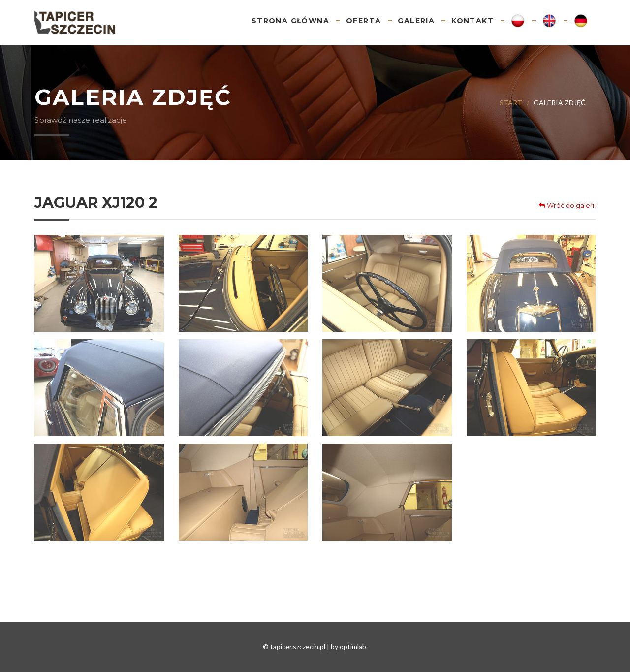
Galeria (416, 21)
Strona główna (290, 21)
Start (511, 103)
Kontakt (472, 21)
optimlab (353, 647)
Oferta (363, 21)
